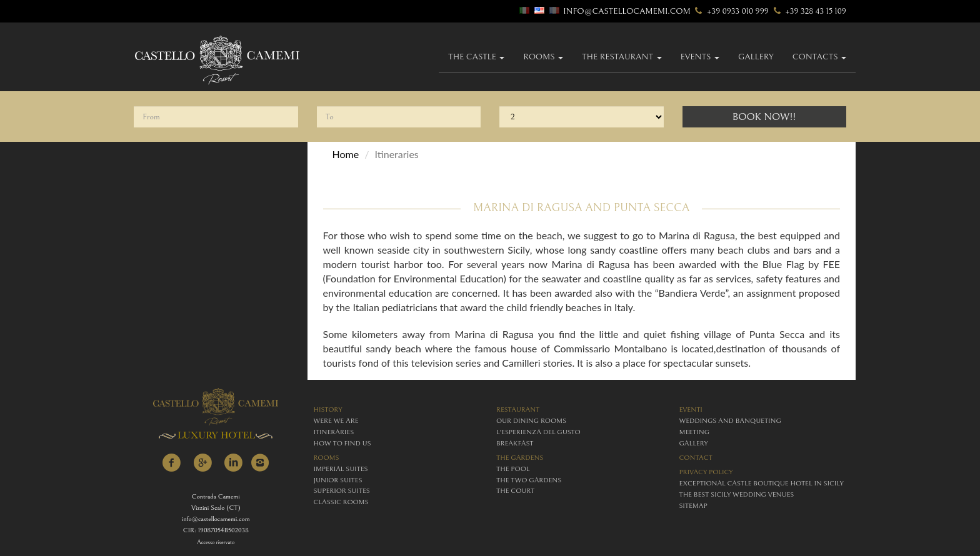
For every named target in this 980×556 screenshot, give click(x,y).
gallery (756, 57)
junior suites (338, 480)
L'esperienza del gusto (538, 432)
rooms (327, 458)
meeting (695, 432)
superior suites (342, 491)
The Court (515, 491)
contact (696, 458)
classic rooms (341, 502)
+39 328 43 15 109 (808, 11)
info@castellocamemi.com (627, 11)
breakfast (515, 443)
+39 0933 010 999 (731, 11)
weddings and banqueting (730, 421)
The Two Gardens (529, 480)
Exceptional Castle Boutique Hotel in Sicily (762, 483)
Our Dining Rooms (531, 421)
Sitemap (693, 506)
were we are (336, 421)
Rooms (543, 57)
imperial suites (341, 469)
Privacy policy (706, 472)
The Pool (513, 469)
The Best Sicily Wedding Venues (737, 494)
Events (700, 57)
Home (346, 154)
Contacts (819, 57)
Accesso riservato (216, 543)
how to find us (342, 443)
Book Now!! (764, 117)
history (328, 410)
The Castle (476, 57)
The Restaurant (622, 57)
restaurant (518, 410)
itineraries (334, 432)
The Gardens (520, 458)
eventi (691, 410)
